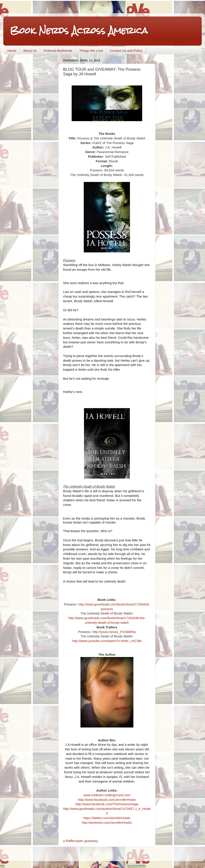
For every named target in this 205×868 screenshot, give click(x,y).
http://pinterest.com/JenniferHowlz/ (107, 823)
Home (12, 51)
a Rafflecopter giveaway (80, 841)
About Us (30, 51)
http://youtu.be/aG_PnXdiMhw (114, 632)
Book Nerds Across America (79, 31)
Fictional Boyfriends (58, 51)
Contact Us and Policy (126, 51)
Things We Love (91, 51)
